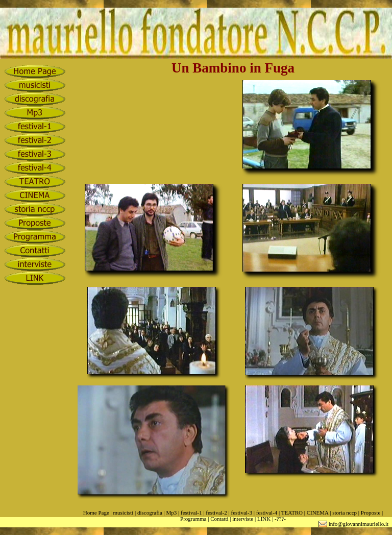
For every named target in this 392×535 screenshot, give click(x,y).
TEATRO (292, 513)
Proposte (371, 513)
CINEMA (318, 513)
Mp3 (171, 513)
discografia (150, 513)
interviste (243, 519)
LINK (264, 519)
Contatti (219, 519)
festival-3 (241, 513)
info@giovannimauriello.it (359, 524)
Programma (193, 519)
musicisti (123, 513)
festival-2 (216, 513)
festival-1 (191, 513)
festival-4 (267, 513)
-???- (280, 519)
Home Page (96, 513)
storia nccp (345, 513)
